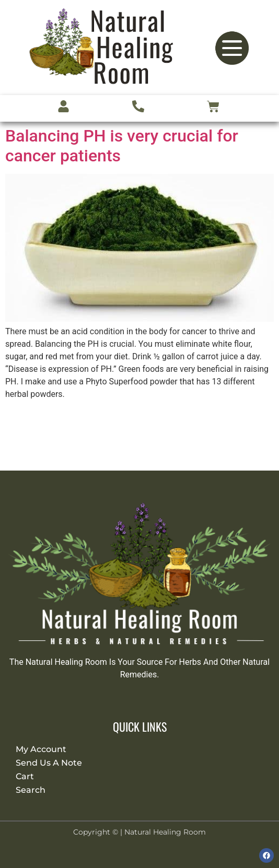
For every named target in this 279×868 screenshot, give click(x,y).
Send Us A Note (49, 763)
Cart (25, 776)
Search (31, 790)
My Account (41, 749)
